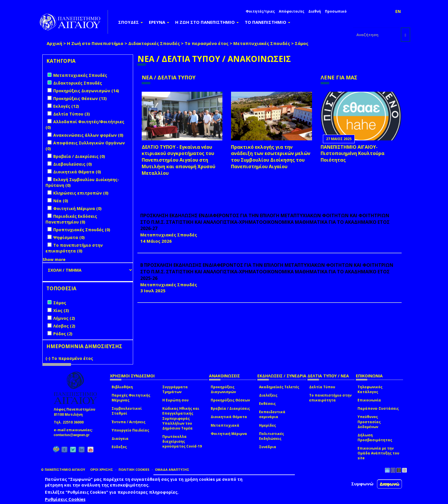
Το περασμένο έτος (207, 43)
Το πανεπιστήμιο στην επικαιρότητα (330, 398)
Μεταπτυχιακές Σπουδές (262, 43)
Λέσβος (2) (64, 326)
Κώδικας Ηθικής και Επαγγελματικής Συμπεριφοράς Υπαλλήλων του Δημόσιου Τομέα (181, 418)
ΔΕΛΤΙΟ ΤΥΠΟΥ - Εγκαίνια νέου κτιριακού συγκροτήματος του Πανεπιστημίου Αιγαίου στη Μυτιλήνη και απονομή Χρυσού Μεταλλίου (178, 160)
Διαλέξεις (268, 395)
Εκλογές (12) (66, 106)
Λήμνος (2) (64, 318)
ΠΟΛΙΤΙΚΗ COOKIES (134, 469)
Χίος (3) (61, 310)
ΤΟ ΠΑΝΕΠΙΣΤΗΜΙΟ (268, 22)
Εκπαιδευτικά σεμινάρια (272, 414)
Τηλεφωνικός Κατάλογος (370, 389)
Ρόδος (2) (63, 334)
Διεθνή (315, 11)
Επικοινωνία (369, 400)
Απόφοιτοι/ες (292, 11)
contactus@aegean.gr (73, 435)
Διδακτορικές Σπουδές (154, 43)
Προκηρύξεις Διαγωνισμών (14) (86, 91)
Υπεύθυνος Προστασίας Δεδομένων (369, 422)
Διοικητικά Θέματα (229, 417)
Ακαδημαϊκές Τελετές (279, 387)
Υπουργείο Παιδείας (130, 430)
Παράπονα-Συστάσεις (378, 408)
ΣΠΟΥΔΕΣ (131, 22)
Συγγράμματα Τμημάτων (175, 389)
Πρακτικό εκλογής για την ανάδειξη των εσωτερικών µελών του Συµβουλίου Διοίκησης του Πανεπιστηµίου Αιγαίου (271, 157)
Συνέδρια (268, 447)
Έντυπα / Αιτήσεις (129, 422)
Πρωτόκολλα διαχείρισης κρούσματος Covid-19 (182, 441)
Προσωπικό (336, 11)
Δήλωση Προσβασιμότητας (375, 438)
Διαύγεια (120, 439)
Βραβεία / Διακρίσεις (230, 408)
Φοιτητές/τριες (260, 11)
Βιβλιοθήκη (122, 387)
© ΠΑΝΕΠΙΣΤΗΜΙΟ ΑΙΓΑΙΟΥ (63, 469)
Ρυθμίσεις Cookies (65, 499)
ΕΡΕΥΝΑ (159, 22)
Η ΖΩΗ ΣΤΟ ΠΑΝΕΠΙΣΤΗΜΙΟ (207, 22)
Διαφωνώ (389, 484)
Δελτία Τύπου (322, 387)
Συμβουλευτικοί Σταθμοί (127, 411)
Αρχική (54, 43)
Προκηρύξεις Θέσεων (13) (80, 98)
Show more (54, 259)
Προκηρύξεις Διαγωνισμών (223, 389)
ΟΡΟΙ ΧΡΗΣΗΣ (102, 469)
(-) (49, 358)
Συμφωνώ (362, 484)
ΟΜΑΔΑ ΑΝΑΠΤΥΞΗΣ (172, 469)
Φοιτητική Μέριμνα (229, 434)
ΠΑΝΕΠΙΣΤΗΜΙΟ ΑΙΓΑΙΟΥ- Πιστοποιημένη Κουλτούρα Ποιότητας (353, 154)
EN (398, 11)
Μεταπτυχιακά (225, 425)
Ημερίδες (268, 425)
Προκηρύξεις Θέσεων (230, 400)
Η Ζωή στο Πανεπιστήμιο (95, 43)
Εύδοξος (119, 447)
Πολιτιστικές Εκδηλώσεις (272, 436)
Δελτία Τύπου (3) (72, 114)
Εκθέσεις (267, 404)
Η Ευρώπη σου (175, 400)
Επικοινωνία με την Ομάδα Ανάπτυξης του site (378, 453)
